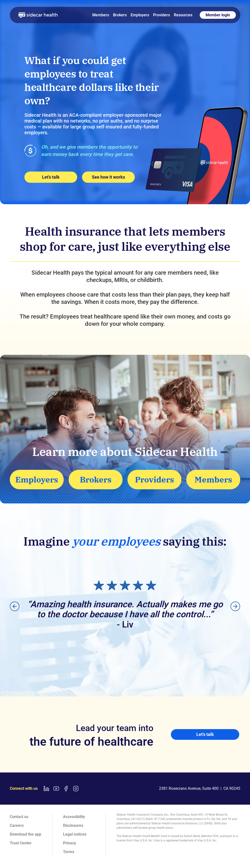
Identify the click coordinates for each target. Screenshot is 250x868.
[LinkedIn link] (46, 789)
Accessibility (74, 817)
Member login (218, 15)
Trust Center (21, 843)
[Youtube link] (56, 789)
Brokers (120, 15)
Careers (17, 825)
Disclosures (73, 825)
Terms (69, 852)
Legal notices (75, 834)
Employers (140, 15)
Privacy (69, 843)
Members (101, 15)
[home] (38, 15)
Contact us (19, 817)
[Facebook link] (66, 789)
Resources (183, 15)
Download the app (26, 834)
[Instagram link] (76, 789)
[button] (15, 606)
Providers (161, 15)
